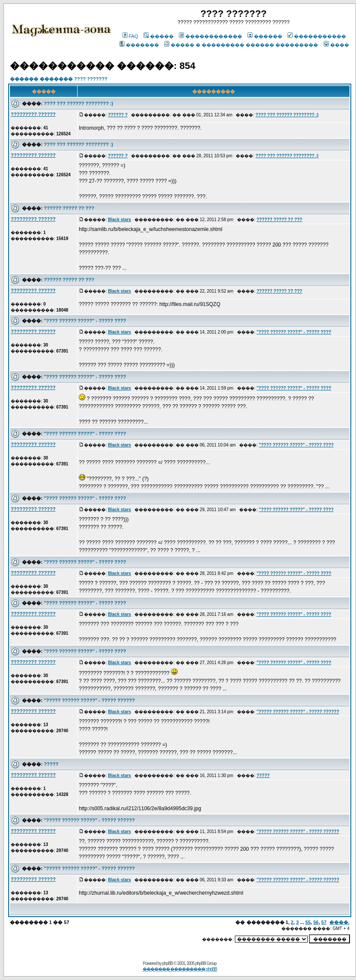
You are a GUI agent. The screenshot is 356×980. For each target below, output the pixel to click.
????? (51, 764)
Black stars (120, 220)
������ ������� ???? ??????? (59, 79)
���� (336, 45)
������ (265, 36)
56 (316, 922)
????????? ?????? (33, 114)
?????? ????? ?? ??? (69, 208)
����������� (317, 36)
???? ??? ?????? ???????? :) (79, 103)
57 (324, 922)
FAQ (130, 36)
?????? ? (118, 115)
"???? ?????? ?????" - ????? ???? (85, 321)
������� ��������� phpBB (180, 969)
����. (339, 922)
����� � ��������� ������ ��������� (241, 45)
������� (139, 45)
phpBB (167, 963)
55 (308, 922)
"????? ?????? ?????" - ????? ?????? (89, 700)
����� (159, 36)
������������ (211, 36)
